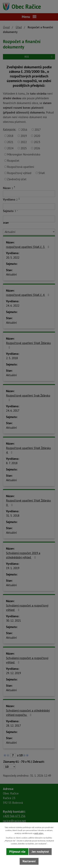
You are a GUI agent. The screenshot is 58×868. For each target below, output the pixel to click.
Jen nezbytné (40, 852)
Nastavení (29, 861)
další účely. (39, 833)
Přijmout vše (17, 852)
